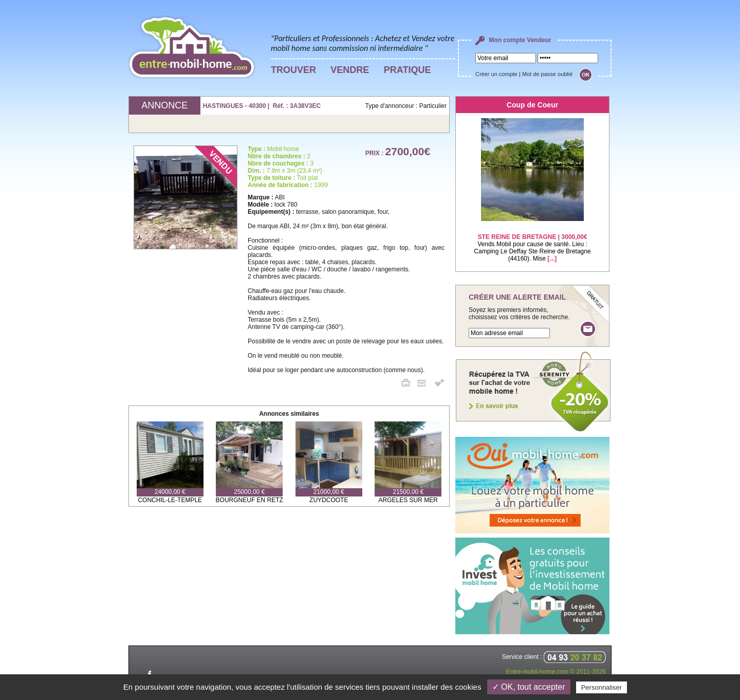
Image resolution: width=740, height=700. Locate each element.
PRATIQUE (408, 70)
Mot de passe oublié (547, 74)
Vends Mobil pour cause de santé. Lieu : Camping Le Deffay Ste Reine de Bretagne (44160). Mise (532, 241)
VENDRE (350, 70)
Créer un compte (496, 74)
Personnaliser (602, 687)
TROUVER (293, 70)
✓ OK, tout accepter (529, 687)
